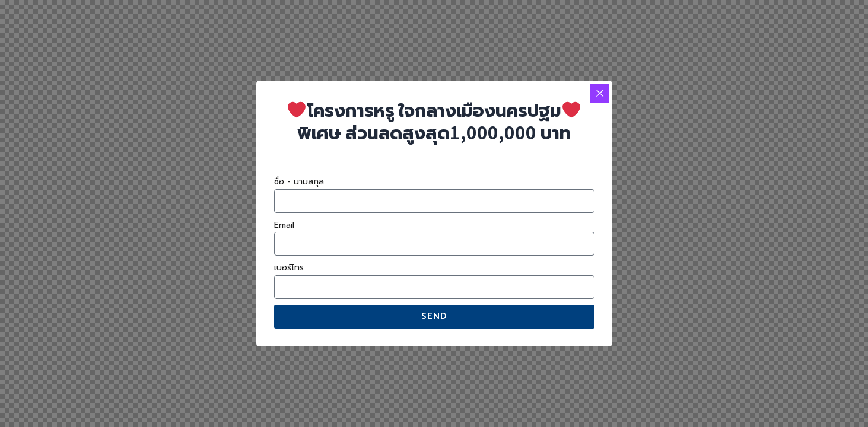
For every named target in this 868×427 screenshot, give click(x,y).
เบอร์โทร (289, 268)
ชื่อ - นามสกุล (299, 182)
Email (284, 225)
